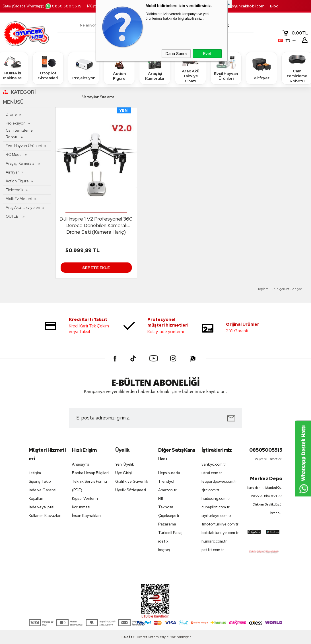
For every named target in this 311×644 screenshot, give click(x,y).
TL (295, 33)
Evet (207, 54)
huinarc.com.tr (214, 541)
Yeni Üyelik (125, 464)
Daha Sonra (176, 54)
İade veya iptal (42, 507)
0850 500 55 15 (63, 6)
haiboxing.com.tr (216, 499)
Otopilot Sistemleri (48, 68)
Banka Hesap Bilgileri (90, 473)
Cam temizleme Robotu (19, 134)
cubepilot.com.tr (216, 507)
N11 (161, 499)
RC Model (14, 155)
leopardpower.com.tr (219, 481)
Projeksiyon (84, 68)
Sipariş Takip (40, 481)
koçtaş (164, 550)
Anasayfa (81, 464)
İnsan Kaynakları (86, 516)
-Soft (126, 637)
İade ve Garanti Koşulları (43, 494)
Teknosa (166, 507)
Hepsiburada (169, 473)
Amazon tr (167, 490)
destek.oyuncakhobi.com (241, 6)
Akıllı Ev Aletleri (19, 199)
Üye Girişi (123, 473)
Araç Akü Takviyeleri (23, 208)
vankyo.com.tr (214, 464)
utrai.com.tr (212, 473)
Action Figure (119, 68)
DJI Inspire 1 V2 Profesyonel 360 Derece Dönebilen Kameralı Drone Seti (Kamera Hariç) (96, 225)
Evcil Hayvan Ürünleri (226, 68)
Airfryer (261, 68)
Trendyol (166, 481)
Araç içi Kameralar (155, 68)
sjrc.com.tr (210, 490)
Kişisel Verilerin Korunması (85, 503)
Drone (11, 114)
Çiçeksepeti (169, 516)
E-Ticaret (140, 637)
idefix (163, 541)
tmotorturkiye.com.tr (220, 524)
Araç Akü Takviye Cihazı (190, 68)
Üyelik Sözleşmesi (131, 490)
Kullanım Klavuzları (45, 516)
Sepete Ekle (96, 268)
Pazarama (167, 524)
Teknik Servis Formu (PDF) (89, 486)
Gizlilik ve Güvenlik (132, 481)
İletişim (35, 473)
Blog (274, 6)
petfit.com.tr (213, 550)
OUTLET (13, 216)
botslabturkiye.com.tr (220, 533)
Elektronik (15, 190)
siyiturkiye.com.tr (216, 516)
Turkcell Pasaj (170, 533)
